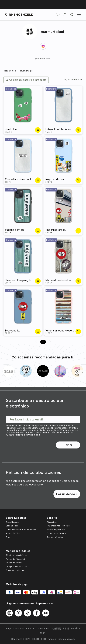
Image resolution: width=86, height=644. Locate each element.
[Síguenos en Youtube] (46, 613)
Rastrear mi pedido (55, 537)
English (10, 628)
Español (20, 628)
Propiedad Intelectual (15, 570)
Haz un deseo (67, 494)
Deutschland (43, 628)
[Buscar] (72, 15)
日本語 (66, 628)
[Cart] (58, 15)
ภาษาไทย (75, 628)
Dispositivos (52, 522)
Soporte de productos (56, 530)
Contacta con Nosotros (57, 533)
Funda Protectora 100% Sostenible (21, 530)
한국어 (43, 633)
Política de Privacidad (27, 435)
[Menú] (79, 15)
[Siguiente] (82, 373)
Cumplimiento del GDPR (17, 567)
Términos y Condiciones (16, 555)
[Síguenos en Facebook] (37, 613)
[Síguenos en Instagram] (9, 613)
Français (30, 628)
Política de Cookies (14, 563)
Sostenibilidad (12, 526)
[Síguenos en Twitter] (18, 613)
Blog (8, 537)
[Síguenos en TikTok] (27, 613)
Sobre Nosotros (12, 522)
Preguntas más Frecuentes (59, 526)
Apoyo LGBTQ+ (13, 533)
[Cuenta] (65, 15)
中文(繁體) (56, 628)
